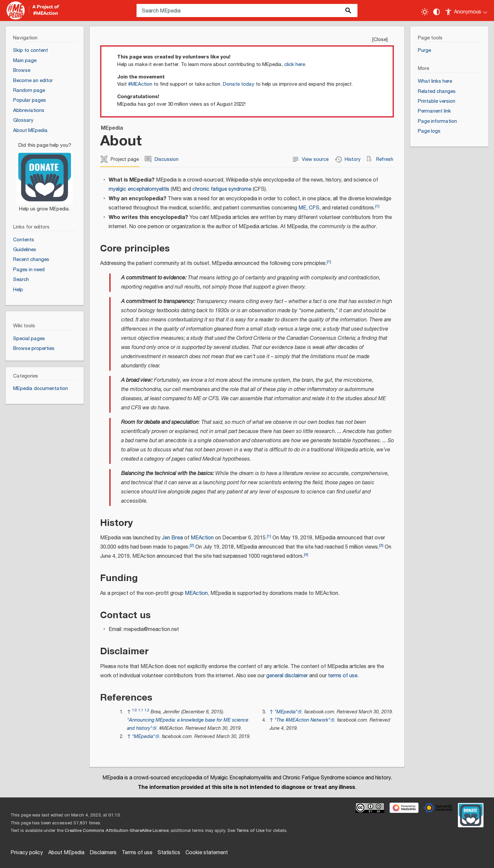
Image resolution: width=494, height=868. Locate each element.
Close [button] (380, 40)
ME (302, 208)
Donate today (239, 84)
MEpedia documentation (41, 389)
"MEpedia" (143, 737)
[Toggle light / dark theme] (425, 12)
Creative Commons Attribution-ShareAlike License (117, 831)
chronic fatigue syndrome (222, 189)
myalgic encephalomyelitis (139, 189)
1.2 (147, 710)
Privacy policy (27, 853)
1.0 (134, 710)
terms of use (343, 676)
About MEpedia (66, 853)
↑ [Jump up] (129, 737)
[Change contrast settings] (437, 12)
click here (295, 65)
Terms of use (137, 853)
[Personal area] (467, 11)
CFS (314, 208)
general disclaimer (287, 676)
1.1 (141, 710)
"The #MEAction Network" (302, 720)
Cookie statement (207, 853)
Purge (424, 50)
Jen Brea (172, 538)
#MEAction (140, 84)
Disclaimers (103, 853)
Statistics (169, 853)
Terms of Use (250, 831)
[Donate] (45, 174)
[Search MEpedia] (247, 11)
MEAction (202, 538)
